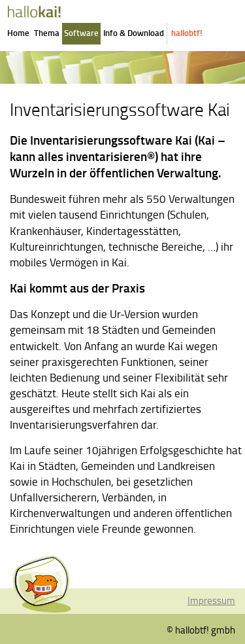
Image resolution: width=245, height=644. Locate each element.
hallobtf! (187, 33)
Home (18, 33)
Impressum (211, 600)
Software (81, 33)
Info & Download (134, 33)
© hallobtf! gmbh (201, 630)
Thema (47, 33)
